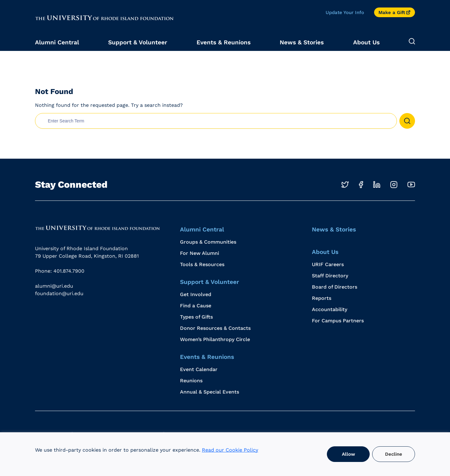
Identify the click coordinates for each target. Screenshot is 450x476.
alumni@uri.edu (54, 286)
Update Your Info (345, 12)
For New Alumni (200, 253)
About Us (366, 42)
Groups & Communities (208, 242)
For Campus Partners (338, 321)
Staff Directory (330, 276)
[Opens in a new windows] (345, 185)
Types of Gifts (196, 317)
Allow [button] (348, 454)
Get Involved (196, 294)
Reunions (191, 381)
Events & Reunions (224, 42)
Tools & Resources (202, 264)
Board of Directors (335, 287)
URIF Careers (328, 264)
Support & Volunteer (138, 42)
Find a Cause (196, 306)
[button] (407, 121)
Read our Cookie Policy (230, 450)
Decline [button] (394, 454)
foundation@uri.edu (59, 293)
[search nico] (216, 121)
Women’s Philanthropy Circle (215, 339)
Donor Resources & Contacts (215, 328)
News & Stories (302, 42)
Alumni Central (57, 42)
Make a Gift (392, 12)
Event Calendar (199, 369)
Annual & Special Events (210, 392)
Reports (322, 298)
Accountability (330, 309)
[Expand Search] (412, 42)
